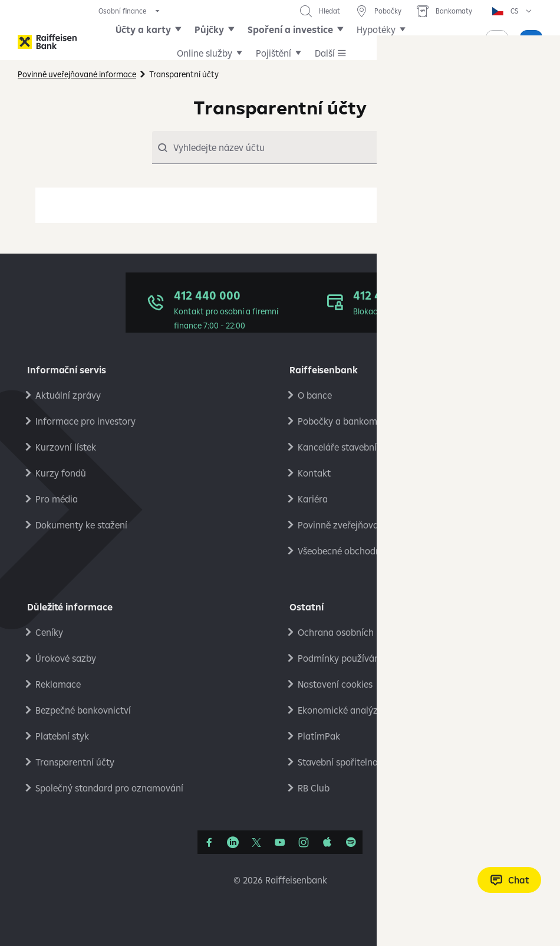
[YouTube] (280, 842)
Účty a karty (153, 41)
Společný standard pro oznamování (109, 788)
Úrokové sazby (66, 658)
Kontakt (314, 473)
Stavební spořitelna (338, 762)
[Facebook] (209, 842)
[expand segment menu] (130, 11)
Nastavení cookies (335, 684)
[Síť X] (256, 842)
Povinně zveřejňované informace (366, 525)
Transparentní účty (75, 762)
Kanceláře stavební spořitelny (359, 447)
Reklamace (58, 684)
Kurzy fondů (61, 473)
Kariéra (313, 499)
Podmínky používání (340, 658)
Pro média (57, 499)
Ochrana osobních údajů (349, 632)
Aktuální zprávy (68, 395)
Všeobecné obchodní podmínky (362, 551)
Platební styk (62, 736)
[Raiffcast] (351, 842)
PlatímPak (319, 736)
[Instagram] (304, 842)
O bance (315, 395)
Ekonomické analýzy (340, 710)
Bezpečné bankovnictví (83, 710)
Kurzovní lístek (66, 447)
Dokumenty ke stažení (81, 525)
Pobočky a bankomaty (344, 421)
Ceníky (49, 632)
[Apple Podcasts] (327, 842)
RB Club (314, 788)
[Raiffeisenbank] (47, 42)
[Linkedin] (233, 842)
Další (376, 41)
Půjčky (219, 41)
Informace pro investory (85, 421)
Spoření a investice (300, 41)
